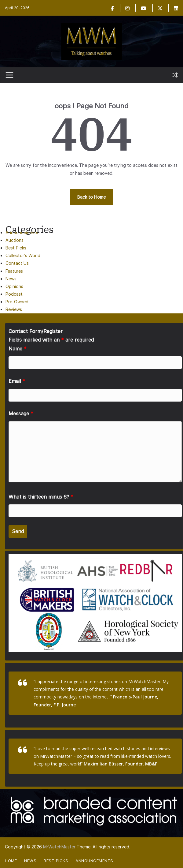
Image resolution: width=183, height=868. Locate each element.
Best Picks (16, 248)
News (11, 279)
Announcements (22, 232)
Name (18, 349)
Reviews (14, 309)
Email (17, 381)
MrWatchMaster (59, 847)
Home (11, 861)
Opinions (14, 286)
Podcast (14, 294)
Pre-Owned (17, 302)
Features (14, 271)
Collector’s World (23, 255)
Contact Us (17, 263)
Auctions (15, 240)
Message (21, 413)
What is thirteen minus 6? (41, 497)
